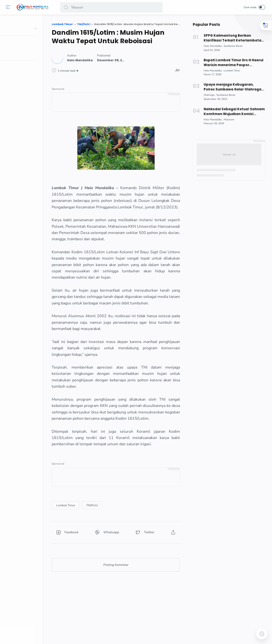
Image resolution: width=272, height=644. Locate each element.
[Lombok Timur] (78, 530)
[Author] (92, 60)
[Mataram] (229, 120)
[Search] (111, 7)
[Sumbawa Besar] (225, 95)
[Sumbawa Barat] (233, 46)
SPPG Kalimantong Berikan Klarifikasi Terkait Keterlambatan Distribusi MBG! (233, 38)
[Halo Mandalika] (213, 46)
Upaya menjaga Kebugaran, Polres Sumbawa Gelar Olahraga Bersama (234, 87)
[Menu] (8, 7)
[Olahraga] (209, 95)
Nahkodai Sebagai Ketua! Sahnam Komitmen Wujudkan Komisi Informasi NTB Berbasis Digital (234, 112)
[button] (66, 7)
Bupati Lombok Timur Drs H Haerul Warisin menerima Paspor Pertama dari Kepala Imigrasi (233, 63)
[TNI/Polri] (104, 530)
